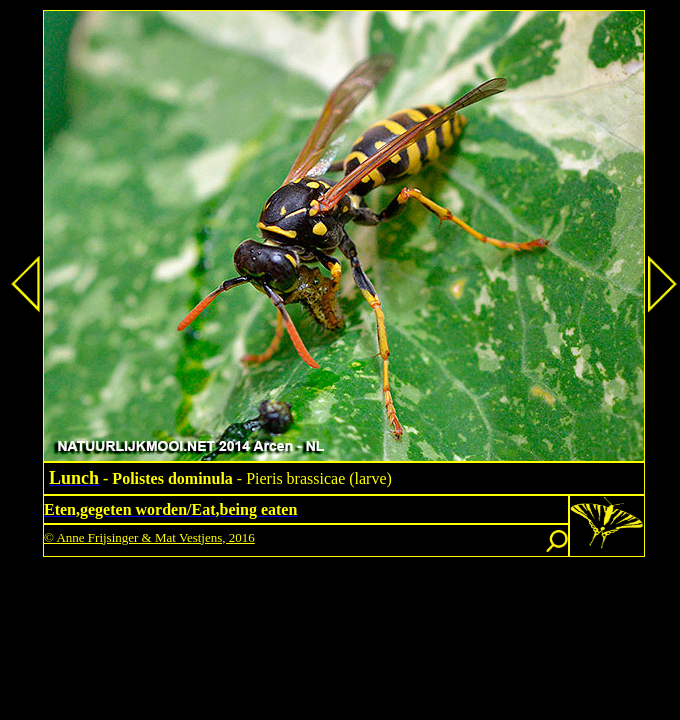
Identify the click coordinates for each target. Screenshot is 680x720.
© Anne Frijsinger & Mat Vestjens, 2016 (149, 537)
